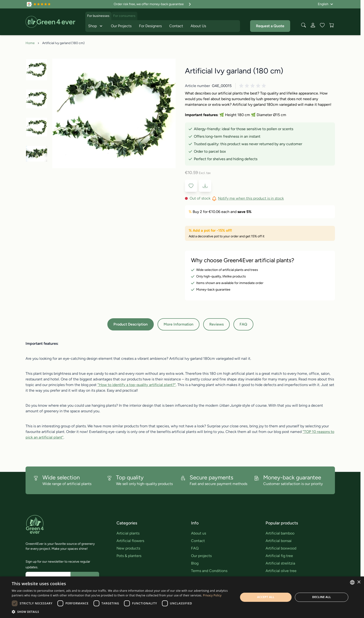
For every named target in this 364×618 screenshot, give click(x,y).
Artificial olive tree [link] (281, 571)
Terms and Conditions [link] (209, 571)
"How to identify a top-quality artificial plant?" (137, 385)
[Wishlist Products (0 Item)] (322, 25)
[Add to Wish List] (191, 186)
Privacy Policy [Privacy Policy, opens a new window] (212, 595)
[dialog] (182, 597)
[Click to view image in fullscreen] (114, 113)
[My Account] (313, 25)
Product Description (131, 324)
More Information (178, 324)
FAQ (243, 324)
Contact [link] (198, 541)
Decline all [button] (322, 597)
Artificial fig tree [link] (279, 556)
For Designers (150, 26)
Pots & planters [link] (129, 556)
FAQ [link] (195, 548)
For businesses (98, 16)
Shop (96, 26)
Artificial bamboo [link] (280, 533)
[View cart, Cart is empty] (332, 25)
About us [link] (199, 533)
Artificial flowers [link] (130, 541)
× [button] (359, 582)
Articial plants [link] (128, 533)
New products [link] (128, 548)
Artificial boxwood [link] (281, 548)
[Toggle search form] (304, 25)
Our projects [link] (201, 556)
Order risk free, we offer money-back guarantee (153, 4)
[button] (253, 86)
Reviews (216, 324)
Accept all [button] (266, 597)
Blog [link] (195, 563)
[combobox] (352, 582)
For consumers (124, 16)
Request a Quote (270, 26)
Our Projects (121, 26)
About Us (198, 26)
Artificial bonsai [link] (279, 541)
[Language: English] (325, 4)
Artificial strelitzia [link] (280, 563)
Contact (176, 26)
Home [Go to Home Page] (30, 43)
